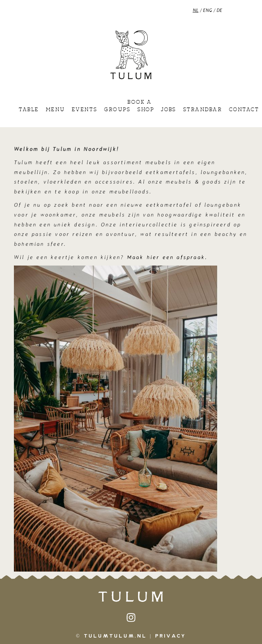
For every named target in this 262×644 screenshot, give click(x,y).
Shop (145, 110)
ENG (208, 10)
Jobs (169, 110)
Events (84, 110)
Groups (117, 110)
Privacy (171, 636)
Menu (55, 110)
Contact (244, 110)
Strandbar (202, 110)
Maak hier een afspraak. (169, 257)
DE (219, 10)
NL (196, 10)
